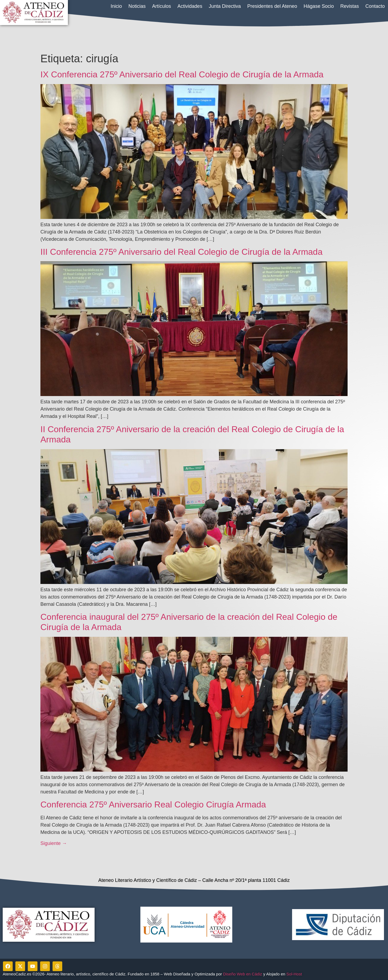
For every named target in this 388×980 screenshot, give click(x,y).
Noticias (137, 6)
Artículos (162, 6)
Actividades (190, 6)
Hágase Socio (319, 6)
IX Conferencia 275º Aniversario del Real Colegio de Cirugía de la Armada (182, 74)
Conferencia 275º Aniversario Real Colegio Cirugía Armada (153, 804)
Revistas (350, 6)
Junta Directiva (225, 6)
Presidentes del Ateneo (272, 6)
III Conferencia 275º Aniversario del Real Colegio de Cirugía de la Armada (181, 252)
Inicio (116, 6)
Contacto (375, 6)
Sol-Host (295, 974)
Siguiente (54, 843)
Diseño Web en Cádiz (243, 974)
